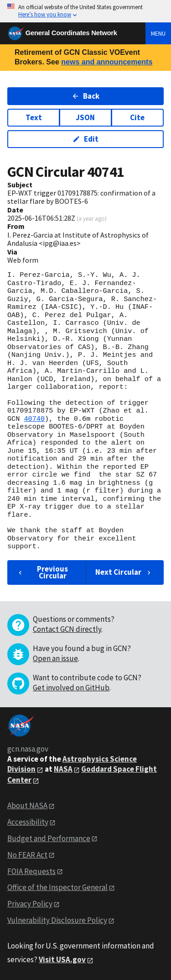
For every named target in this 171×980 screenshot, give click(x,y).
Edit (85, 139)
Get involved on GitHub (71, 688)
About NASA (27, 805)
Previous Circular (42, 572)
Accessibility (28, 822)
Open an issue (55, 658)
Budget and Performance (49, 838)
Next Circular (124, 572)
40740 (34, 419)
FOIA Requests (31, 871)
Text (34, 117)
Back (85, 96)
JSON (85, 117)
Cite (137, 117)
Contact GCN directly (67, 629)
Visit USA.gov (62, 959)
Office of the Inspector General (57, 887)
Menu (158, 33)
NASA (63, 769)
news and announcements (107, 62)
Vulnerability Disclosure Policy (57, 920)
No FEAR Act (27, 855)
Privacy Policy (30, 904)
